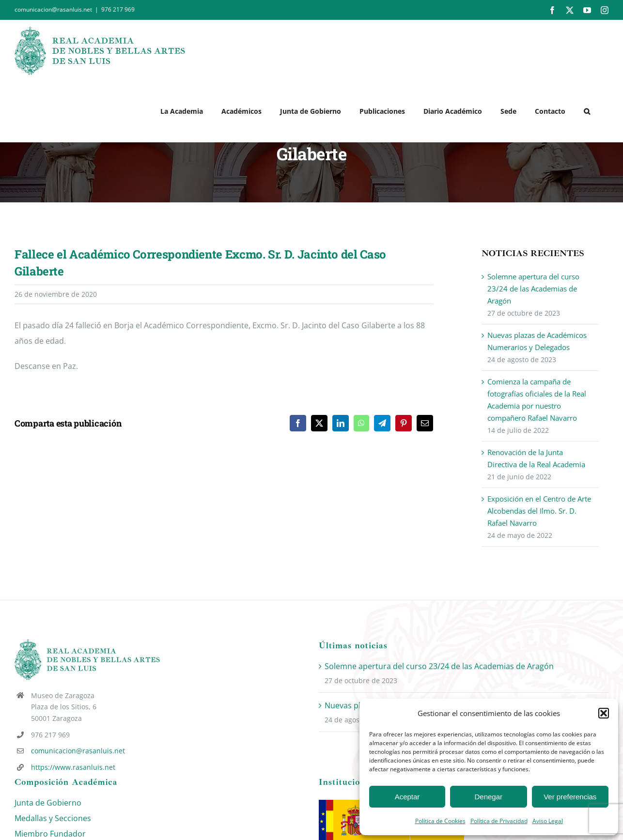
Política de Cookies (440, 821)
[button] (604, 713)
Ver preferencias (570, 797)
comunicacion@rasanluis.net (78, 751)
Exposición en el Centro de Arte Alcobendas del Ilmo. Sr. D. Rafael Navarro (539, 511)
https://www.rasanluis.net (73, 767)
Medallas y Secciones (53, 818)
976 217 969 (118, 9)
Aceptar (407, 797)
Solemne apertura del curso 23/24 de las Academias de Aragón (533, 289)
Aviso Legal (548, 821)
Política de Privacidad (499, 821)
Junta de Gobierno (48, 803)
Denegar (489, 797)
